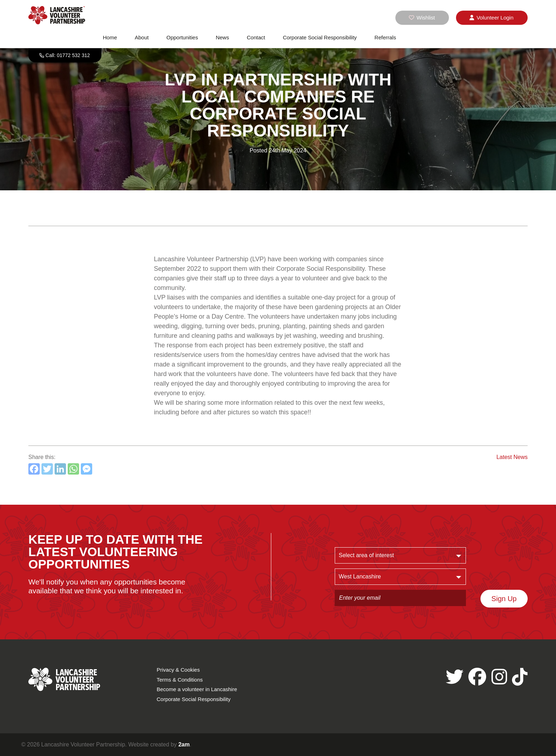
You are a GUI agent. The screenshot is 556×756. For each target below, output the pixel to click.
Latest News (512, 457)
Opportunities (182, 37)
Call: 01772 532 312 (68, 55)
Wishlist (422, 18)
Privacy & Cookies (178, 670)
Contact (256, 37)
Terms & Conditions (180, 680)
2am (184, 744)
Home (110, 37)
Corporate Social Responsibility (320, 37)
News (222, 37)
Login (491, 18)
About (142, 37)
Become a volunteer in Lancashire (197, 689)
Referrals (385, 37)
